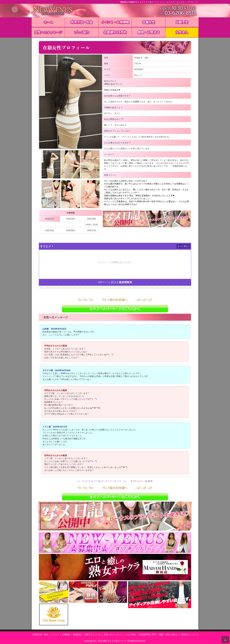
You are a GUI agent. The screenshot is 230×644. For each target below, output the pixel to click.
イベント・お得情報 (115, 22)
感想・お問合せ (149, 32)
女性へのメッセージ (48, 32)
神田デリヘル (105, 282)
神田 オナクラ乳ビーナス (114, 641)
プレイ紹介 (82, 32)
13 (120, 481)
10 (106, 481)
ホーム (48, 22)
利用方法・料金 (82, 22)
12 (115, 481)
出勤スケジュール (93, 634)
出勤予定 (182, 22)
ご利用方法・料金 (40, 634)
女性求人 (182, 32)
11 (111, 481)
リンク (195, 634)
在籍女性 (149, 22)
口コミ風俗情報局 (122, 282)
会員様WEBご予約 (148, 634)
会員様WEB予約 (115, 32)
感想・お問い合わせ (168, 634)
